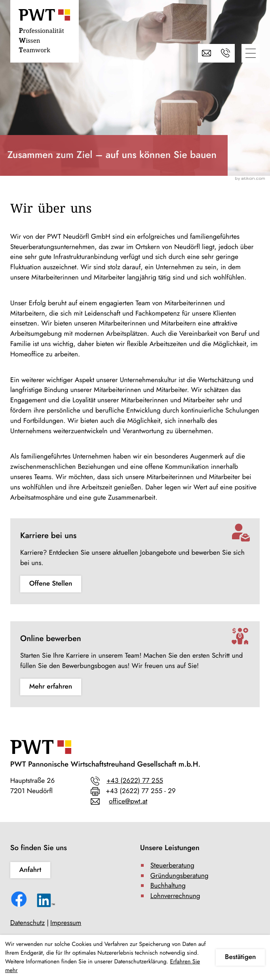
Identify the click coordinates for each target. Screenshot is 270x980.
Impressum (66, 923)
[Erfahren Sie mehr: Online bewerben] (51, 687)
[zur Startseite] (44, 33)
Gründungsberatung (180, 876)
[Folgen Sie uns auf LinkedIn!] (46, 902)
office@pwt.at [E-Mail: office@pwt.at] (128, 801)
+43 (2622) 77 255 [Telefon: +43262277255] (135, 781)
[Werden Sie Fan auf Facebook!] (20, 901)
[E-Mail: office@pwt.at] (207, 53)
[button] (226, 53)
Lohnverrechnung (175, 896)
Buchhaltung (168, 886)
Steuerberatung (172, 866)
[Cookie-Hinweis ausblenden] (240, 957)
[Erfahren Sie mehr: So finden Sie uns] (30, 870)
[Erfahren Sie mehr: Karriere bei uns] (51, 584)
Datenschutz (28, 923)
